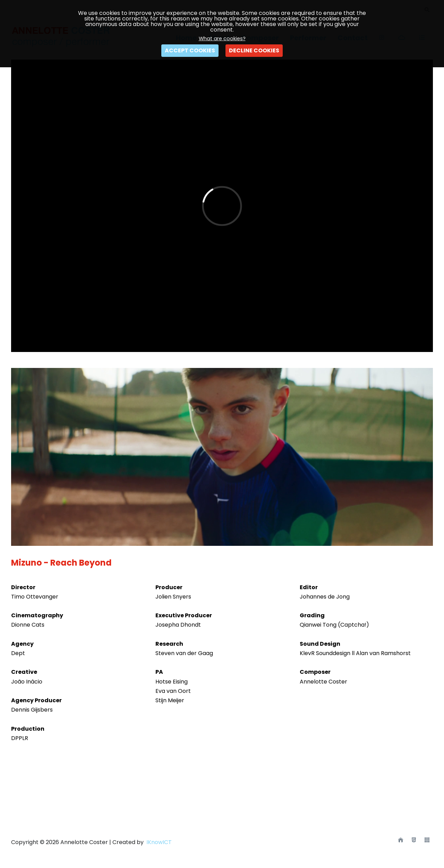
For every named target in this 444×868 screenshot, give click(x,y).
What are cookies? (222, 38)
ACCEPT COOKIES (190, 50)
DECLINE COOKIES (254, 50)
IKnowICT (158, 842)
